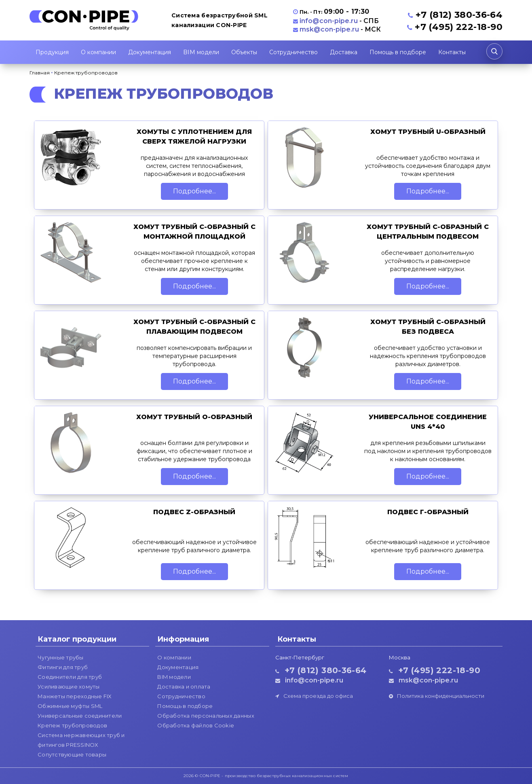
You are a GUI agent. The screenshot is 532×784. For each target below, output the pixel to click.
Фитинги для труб (63, 667)
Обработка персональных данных (206, 716)
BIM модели (201, 52)
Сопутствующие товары (72, 754)
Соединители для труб (70, 677)
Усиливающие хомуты (69, 687)
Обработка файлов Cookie (196, 725)
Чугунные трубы (61, 657)
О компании (98, 52)
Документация (150, 52)
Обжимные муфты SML (70, 706)
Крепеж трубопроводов (72, 725)
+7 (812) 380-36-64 (459, 15)
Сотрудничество (293, 52)
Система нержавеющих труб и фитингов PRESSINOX (81, 740)
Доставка (344, 52)
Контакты (452, 52)
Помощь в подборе (398, 52)
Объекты (244, 52)
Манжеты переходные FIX (75, 696)
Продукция (52, 52)
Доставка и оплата (184, 687)
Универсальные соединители (80, 716)
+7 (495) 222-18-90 (459, 27)
